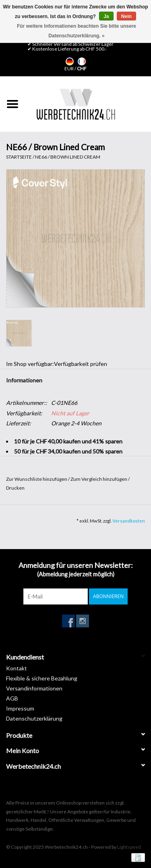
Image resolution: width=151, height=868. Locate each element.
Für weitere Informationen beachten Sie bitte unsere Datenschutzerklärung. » (77, 31)
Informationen (24, 380)
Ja (106, 16)
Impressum (20, 708)
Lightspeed (129, 847)
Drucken (15, 488)
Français (82, 61)
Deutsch (70, 61)
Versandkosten (129, 521)
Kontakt (17, 668)
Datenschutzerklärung (34, 718)
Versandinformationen (34, 688)
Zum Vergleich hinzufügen (99, 479)
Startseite (19, 157)
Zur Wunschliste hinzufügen (37, 479)
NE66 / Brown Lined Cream (68, 157)
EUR (69, 68)
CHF (82, 68)
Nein (126, 16)
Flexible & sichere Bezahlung (42, 678)
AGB (12, 698)
